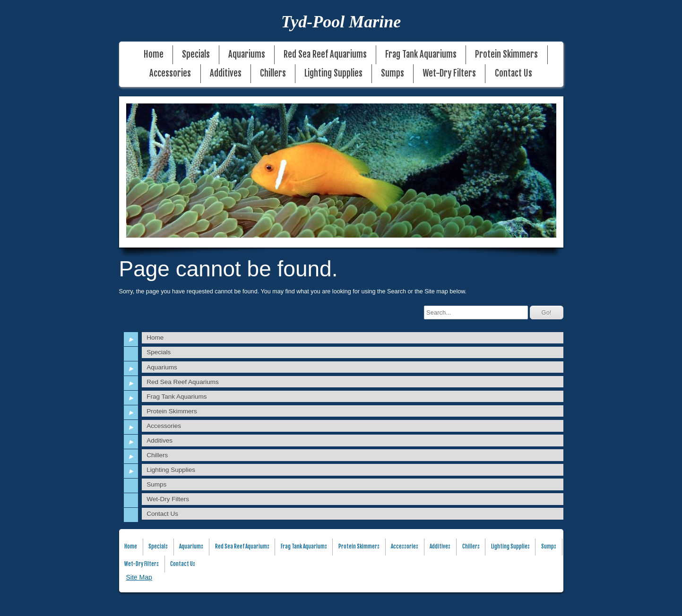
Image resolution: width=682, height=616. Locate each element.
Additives (226, 73)
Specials (196, 55)
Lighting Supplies (333, 73)
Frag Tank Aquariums (421, 55)
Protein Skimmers (506, 55)
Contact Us (514, 73)
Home (154, 55)
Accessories (170, 73)
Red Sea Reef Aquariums (325, 55)
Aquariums (247, 55)
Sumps (393, 73)
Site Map (139, 577)
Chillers (273, 73)
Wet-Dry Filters (449, 73)
